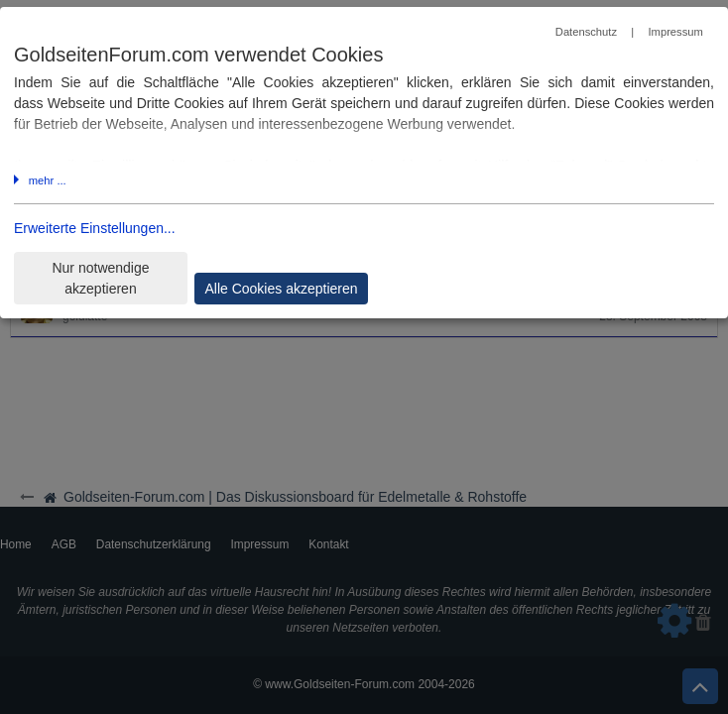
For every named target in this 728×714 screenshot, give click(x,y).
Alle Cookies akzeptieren (281, 289)
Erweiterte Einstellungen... (95, 228)
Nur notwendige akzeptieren (100, 278)
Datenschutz (586, 32)
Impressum (675, 32)
